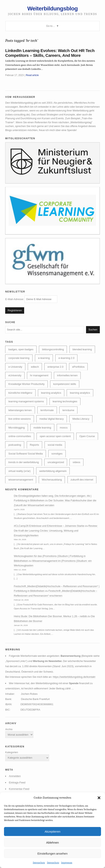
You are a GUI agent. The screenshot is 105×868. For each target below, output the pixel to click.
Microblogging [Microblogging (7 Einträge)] (17, 428)
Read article (32, 75)
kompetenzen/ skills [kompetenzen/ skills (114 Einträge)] (65, 384)
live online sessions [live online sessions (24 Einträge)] (20, 419)
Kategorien (12, 752)
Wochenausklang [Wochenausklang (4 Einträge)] (52, 480)
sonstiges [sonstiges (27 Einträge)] (57, 454)
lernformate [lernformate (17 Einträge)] (47, 410)
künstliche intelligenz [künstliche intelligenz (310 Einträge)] (20, 393)
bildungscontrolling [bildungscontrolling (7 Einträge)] (53, 349)
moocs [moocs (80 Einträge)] (64, 428)
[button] (99, 798)
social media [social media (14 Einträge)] (55, 445)
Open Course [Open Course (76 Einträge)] (87, 436)
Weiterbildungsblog (53, 8)
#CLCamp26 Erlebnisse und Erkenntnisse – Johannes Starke (49, 526)
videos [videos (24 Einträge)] (76, 462)
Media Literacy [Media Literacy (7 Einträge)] (81, 419)
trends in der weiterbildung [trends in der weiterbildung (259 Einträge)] (24, 462)
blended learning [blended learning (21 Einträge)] (82, 349)
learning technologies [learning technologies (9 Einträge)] (65, 401)
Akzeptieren (52, 831)
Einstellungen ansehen (52, 853)
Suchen (93, 330)
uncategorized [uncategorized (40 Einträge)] (56, 462)
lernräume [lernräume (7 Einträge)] (68, 410)
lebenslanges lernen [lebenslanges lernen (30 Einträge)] (20, 410)
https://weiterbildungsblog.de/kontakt (74, 677)
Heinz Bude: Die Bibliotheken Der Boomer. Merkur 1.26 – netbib (50, 616)
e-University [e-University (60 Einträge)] (15, 367)
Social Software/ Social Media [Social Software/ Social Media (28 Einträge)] (26, 454)
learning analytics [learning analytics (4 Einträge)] (80, 393)
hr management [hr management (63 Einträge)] (39, 375)
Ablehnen (52, 842)
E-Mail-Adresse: (31, 299)
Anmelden (15, 776)
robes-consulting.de (18, 115)
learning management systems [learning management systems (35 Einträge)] (26, 401)
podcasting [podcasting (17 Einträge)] (15, 445)
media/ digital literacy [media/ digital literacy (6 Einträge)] (52, 419)
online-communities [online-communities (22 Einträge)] (20, 436)
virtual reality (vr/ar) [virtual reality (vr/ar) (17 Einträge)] (19, 471)
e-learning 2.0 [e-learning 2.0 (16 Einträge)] (66, 358)
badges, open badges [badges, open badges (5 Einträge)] (21, 349)
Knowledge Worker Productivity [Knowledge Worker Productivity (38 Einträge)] (26, 384)
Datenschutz (39, 863)
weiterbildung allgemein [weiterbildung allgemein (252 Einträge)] (53, 471)
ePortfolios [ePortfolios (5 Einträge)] (78, 367)
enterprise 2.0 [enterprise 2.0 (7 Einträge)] (55, 367)
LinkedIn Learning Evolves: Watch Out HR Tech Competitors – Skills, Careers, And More (50, 53)
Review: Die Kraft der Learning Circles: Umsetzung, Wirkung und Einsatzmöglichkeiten (56, 531)
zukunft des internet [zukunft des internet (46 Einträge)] (82, 480)
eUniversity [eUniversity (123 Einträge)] (15, 375)
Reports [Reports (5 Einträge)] (34, 445)
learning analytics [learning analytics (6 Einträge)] (51, 393)
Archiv (9, 729)
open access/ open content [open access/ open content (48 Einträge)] (55, 436)
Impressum (67, 863)
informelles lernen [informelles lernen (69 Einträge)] (67, 375)
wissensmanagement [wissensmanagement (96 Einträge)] (21, 480)
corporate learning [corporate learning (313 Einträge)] (19, 358)
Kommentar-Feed (19, 789)
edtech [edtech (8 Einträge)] (35, 367)
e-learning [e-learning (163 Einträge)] (44, 358)
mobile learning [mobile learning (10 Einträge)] (42, 428)
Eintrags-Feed (17, 782)
